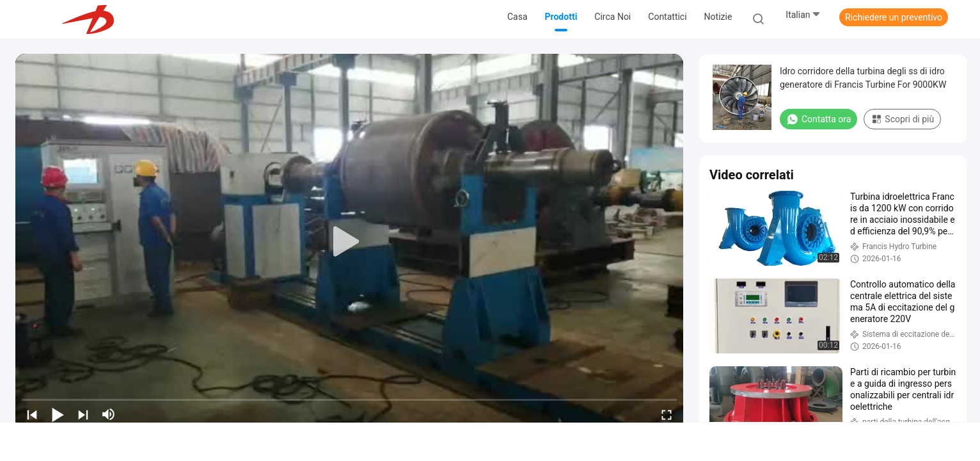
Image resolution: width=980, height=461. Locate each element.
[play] (349, 242)
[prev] (32, 414)
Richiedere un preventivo (894, 17)
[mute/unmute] (109, 414)
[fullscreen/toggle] (667, 414)
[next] (83, 414)
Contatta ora (818, 119)
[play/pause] (58, 414)
